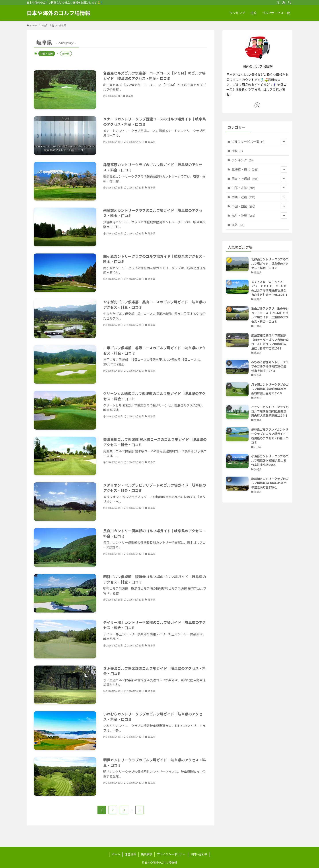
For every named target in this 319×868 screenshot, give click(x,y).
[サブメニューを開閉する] (284, 142)
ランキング (243, 160)
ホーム (116, 854)
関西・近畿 (259, 197)
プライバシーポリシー (171, 854)
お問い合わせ (199, 854)
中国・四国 (259, 206)
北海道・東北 (259, 169)
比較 (237, 151)
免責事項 (147, 854)
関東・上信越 (259, 179)
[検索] (290, 2)
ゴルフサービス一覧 (259, 142)
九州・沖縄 (259, 216)
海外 (238, 225)
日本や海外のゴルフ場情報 (58, 13)
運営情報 (130, 854)
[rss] (284, 2)
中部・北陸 (47, 53)
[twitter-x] (278, 2)
